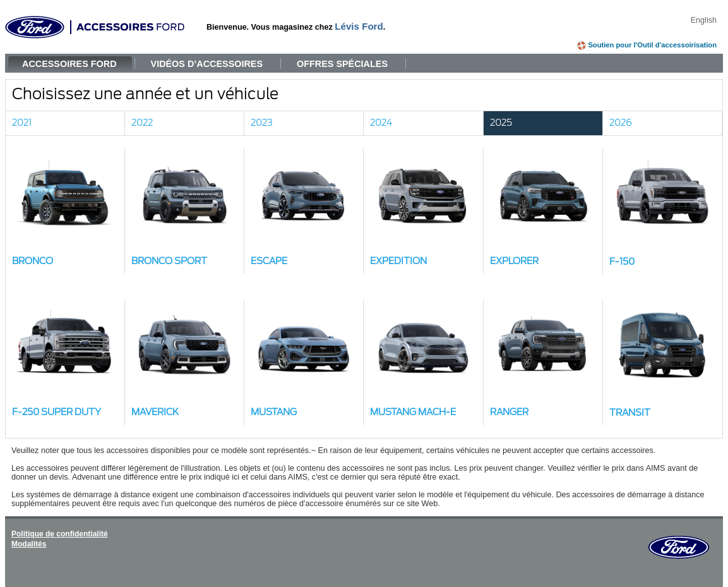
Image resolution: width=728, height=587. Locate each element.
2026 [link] (621, 123)
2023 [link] (262, 123)
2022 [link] (142, 123)
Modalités (29, 544)
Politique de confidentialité (60, 534)
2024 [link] (381, 123)
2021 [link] (22, 123)
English (704, 20)
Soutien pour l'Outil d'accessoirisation (652, 45)
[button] (65, 211)
